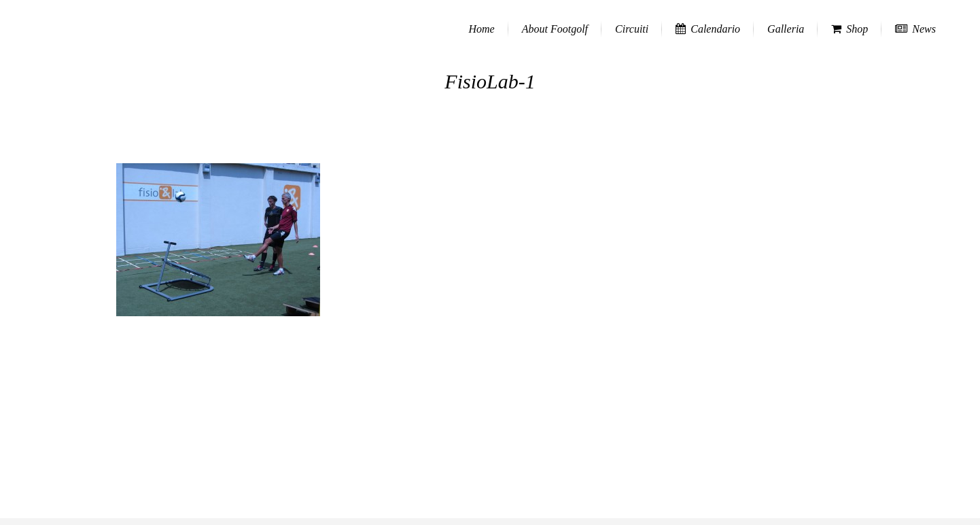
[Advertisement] (490, 423)
